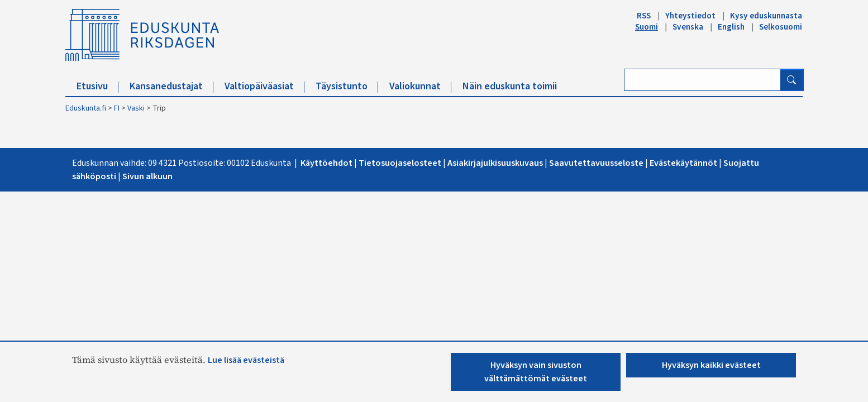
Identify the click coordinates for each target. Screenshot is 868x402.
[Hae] (791, 80)
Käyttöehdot (327, 163)
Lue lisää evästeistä (246, 360)
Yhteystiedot (690, 16)
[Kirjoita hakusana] (702, 80)
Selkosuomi (781, 27)
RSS (644, 16)
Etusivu (97, 86)
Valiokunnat (420, 86)
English (731, 27)
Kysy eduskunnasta (766, 16)
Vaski (136, 108)
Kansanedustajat (171, 86)
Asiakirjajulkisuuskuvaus (495, 163)
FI (117, 108)
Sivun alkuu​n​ (147, 176)
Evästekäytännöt (683, 163)
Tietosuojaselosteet (401, 163)
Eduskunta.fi (86, 108)
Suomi (647, 27)
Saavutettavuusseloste (596, 163)
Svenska (688, 27)
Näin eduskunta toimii (510, 86)
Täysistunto (347, 86)
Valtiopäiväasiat (264, 86)
